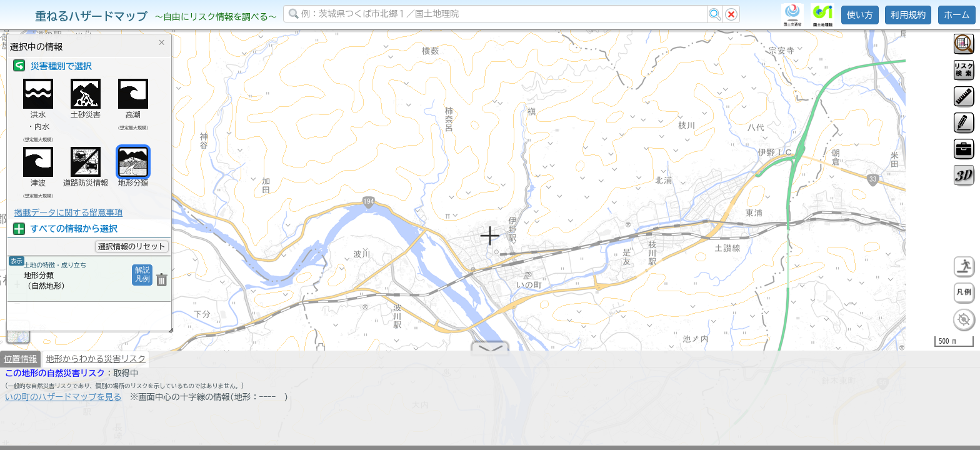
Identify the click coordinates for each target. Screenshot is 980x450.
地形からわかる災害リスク (96, 364)
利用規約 (908, 15)
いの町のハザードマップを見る (63, 402)
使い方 (860, 15)
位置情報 (20, 364)
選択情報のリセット (132, 246)
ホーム (957, 15)
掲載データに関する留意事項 (68, 212)
